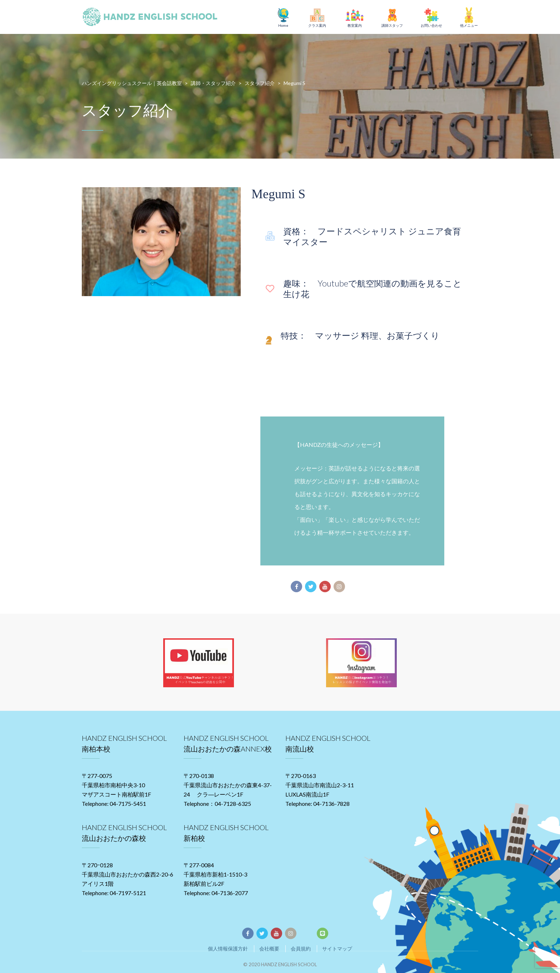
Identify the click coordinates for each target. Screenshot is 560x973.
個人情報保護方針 (228, 949)
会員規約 (301, 949)
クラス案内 (317, 25)
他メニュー (469, 25)
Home (283, 25)
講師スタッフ (392, 25)
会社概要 (269, 949)
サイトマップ (337, 949)
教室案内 (355, 25)
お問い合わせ (431, 25)
